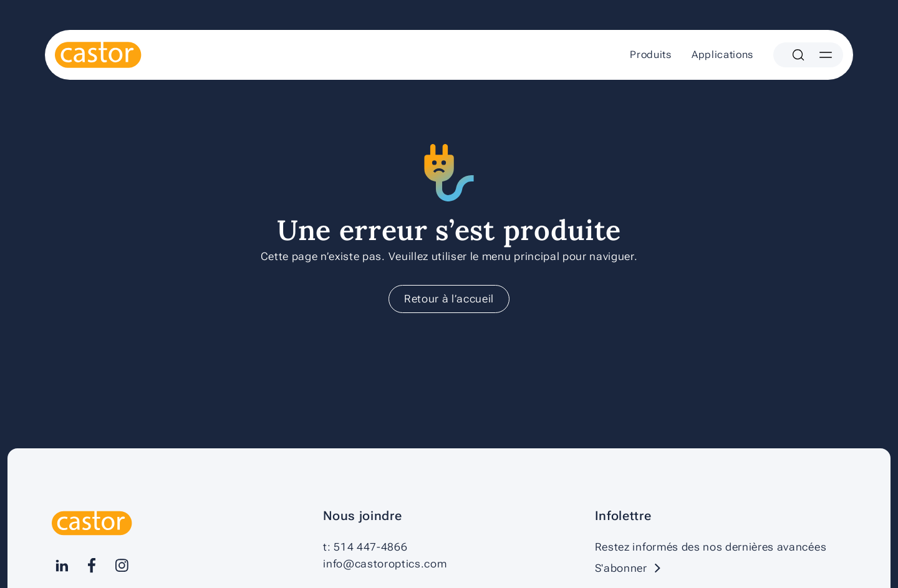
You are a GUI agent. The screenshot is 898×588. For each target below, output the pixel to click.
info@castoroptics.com (385, 564)
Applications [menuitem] (722, 55)
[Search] (798, 55)
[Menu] (826, 55)
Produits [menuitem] (650, 55)
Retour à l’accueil (449, 299)
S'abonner (631, 568)
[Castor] (98, 55)
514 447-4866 (370, 547)
